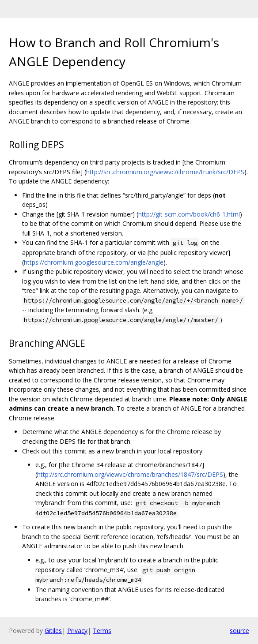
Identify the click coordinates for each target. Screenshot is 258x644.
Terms (102, 631)
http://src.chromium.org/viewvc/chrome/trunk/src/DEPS (165, 172)
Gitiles (53, 631)
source (239, 631)
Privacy (77, 631)
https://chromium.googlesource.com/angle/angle (94, 262)
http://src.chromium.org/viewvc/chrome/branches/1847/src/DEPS (130, 474)
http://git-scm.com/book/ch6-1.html (189, 214)
